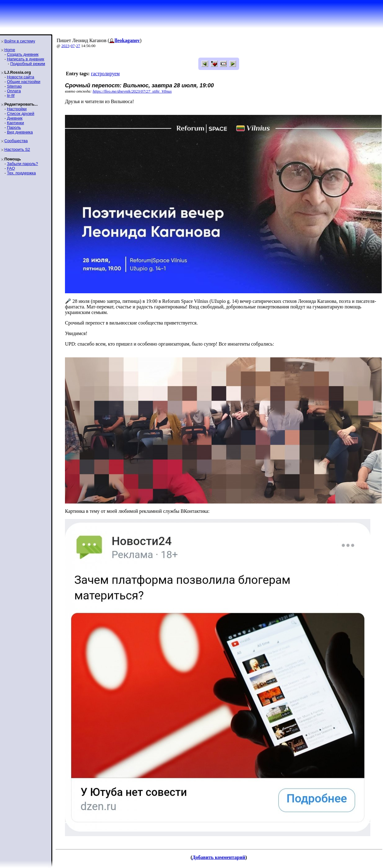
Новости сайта (20, 77)
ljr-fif (11, 96)
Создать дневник (23, 54)
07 (73, 46)
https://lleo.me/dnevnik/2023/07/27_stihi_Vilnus (132, 91)
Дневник (15, 118)
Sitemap (14, 86)
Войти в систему (20, 41)
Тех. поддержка (21, 173)
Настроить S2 (17, 149)
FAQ (11, 168)
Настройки (17, 109)
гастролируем (105, 74)
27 (78, 46)
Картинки (15, 123)
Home (10, 50)
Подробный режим (28, 64)
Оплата (14, 91)
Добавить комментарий (219, 857)
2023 (65, 46)
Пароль (14, 127)
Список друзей (20, 113)
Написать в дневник (25, 59)
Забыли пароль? (22, 164)
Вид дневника (20, 132)
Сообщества (16, 141)
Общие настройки (24, 82)
